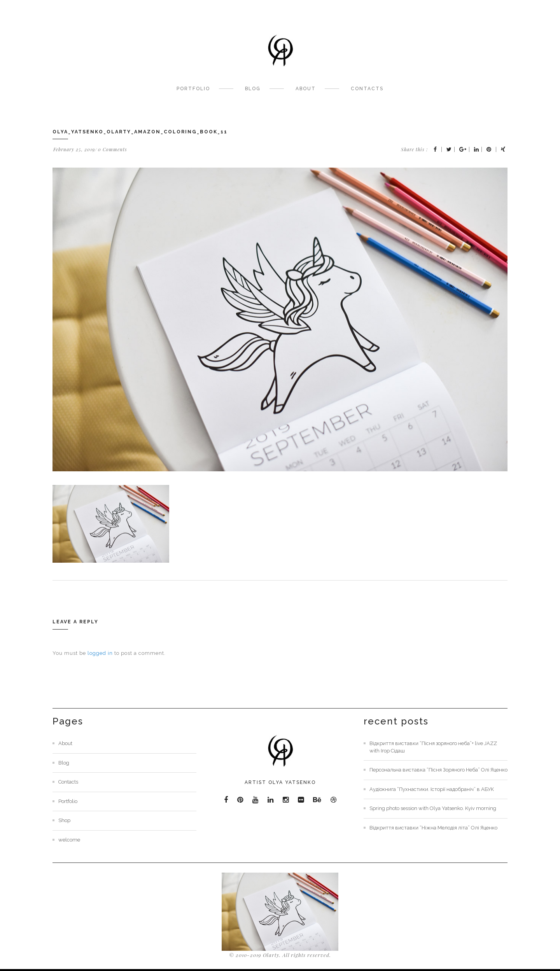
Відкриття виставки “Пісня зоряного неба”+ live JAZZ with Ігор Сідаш (433, 747)
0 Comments (113, 149)
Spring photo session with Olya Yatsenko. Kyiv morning (433, 808)
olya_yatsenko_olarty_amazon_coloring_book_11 (140, 132)
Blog (253, 89)
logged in (100, 653)
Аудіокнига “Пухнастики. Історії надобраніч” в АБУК (432, 789)
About (306, 89)
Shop (64, 820)
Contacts (367, 89)
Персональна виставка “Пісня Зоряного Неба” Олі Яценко (438, 770)
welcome (69, 840)
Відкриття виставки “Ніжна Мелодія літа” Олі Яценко (433, 828)
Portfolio (193, 89)
